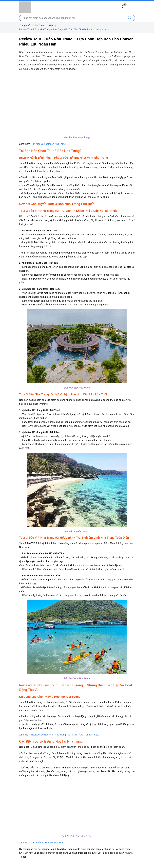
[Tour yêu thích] (123, 8)
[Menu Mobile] (132, 7)
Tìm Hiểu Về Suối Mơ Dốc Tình (47, 843)
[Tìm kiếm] (130, 18)
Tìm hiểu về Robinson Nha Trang (48, 144)
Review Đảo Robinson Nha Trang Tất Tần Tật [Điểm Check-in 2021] (66, 735)
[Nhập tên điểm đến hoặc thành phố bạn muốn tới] (72, 18)
